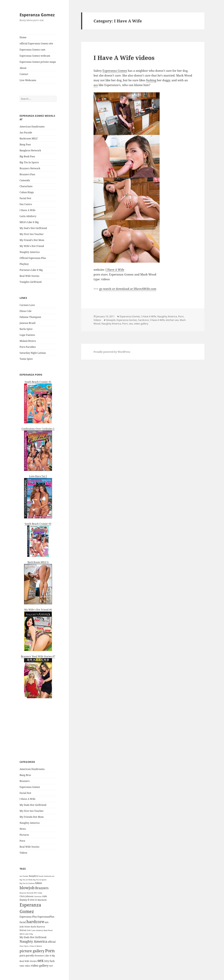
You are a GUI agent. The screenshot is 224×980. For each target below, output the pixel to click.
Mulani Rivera (28, 341)
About (23, 68)
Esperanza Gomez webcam (35, 56)
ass (96, 85)
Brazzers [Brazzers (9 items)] (42, 888)
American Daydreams (32, 127)
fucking (151, 80)
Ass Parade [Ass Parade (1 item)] (24, 876)
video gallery (141, 324)
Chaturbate (26, 186)
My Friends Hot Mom (32, 817)
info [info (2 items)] (47, 922)
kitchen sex (172, 320)
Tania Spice (26, 359)
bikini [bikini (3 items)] (39, 883)
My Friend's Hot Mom (32, 240)
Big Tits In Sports (29, 162)
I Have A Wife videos (124, 58)
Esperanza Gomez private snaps (38, 62)
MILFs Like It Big (29, 222)
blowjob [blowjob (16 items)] (27, 888)
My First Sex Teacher (32, 234)
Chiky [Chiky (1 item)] (40, 893)
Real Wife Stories (29, 276)
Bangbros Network (30, 150)
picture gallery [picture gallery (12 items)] (32, 951)
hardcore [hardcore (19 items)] (35, 922)
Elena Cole (26, 311)
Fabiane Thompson (30, 317)
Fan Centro (26, 204)
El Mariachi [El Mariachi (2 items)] (41, 900)
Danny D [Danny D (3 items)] (25, 900)
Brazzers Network (30, 168)
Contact (24, 74)
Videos (23, 853)
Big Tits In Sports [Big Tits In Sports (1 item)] (40, 880)
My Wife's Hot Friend (32, 246)
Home (23, 37)
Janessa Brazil (27, 323)
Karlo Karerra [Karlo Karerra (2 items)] (38, 927)
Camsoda (25, 180)
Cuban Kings (27, 192)
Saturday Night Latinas (33, 353)
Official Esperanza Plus (33, 258)
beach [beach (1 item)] (41, 876)
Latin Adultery (28, 216)
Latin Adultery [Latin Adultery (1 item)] (37, 930)
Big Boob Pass (27, 156)
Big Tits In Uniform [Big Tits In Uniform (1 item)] (27, 883)
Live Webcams (28, 80)
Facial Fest (25, 198)
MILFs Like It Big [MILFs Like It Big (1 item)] (26, 934)
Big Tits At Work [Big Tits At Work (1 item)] (26, 880)
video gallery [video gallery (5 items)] (40, 965)
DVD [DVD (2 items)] (32, 900)
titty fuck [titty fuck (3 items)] (49, 961)
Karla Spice (26, 329)
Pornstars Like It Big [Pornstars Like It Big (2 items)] (45, 956)
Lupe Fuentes (27, 335)
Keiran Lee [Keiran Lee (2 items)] (25, 930)
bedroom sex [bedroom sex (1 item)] (49, 876)
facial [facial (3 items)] (23, 922)
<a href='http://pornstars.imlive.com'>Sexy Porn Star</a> (38, 725)
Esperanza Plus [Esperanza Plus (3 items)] (28, 917)
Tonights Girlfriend (31, 282)
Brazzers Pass (27, 174)
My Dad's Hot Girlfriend (33, 228)
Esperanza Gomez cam (32, 50)
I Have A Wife (27, 210)
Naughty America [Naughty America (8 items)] (33, 941)
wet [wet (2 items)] (51, 966)
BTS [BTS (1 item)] (36, 893)
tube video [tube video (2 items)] (25, 966)
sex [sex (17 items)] (40, 960)
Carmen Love (27, 305)
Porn (22, 841)
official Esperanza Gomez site (36, 43)
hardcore (143, 320)
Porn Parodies (28, 347)
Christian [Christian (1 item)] (38, 896)
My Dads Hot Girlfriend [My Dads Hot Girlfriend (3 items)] (33, 937)
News (23, 829)
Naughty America (30, 252)
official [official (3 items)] (52, 942)
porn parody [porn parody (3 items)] (27, 955)
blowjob (111, 320)
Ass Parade (26, 133)
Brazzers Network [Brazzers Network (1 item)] (27, 893)
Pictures (24, 835)
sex (131, 324)
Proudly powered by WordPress (112, 352)
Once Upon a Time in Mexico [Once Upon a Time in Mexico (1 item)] (31, 946)
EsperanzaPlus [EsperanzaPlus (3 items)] (46, 917)
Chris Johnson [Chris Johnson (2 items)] (27, 896)
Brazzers (25, 781)
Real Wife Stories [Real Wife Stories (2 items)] (28, 961)
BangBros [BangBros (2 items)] (34, 876)
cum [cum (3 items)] (44, 896)
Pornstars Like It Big (31, 270)
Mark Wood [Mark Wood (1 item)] (48, 930)
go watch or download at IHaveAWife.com (128, 289)
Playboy (24, 264)
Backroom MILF (29, 138)
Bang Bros (25, 775)
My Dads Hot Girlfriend (33, 805)
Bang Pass (25, 144)
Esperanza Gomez (37, 15)
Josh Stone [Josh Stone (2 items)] (25, 927)
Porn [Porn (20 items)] (50, 951)
